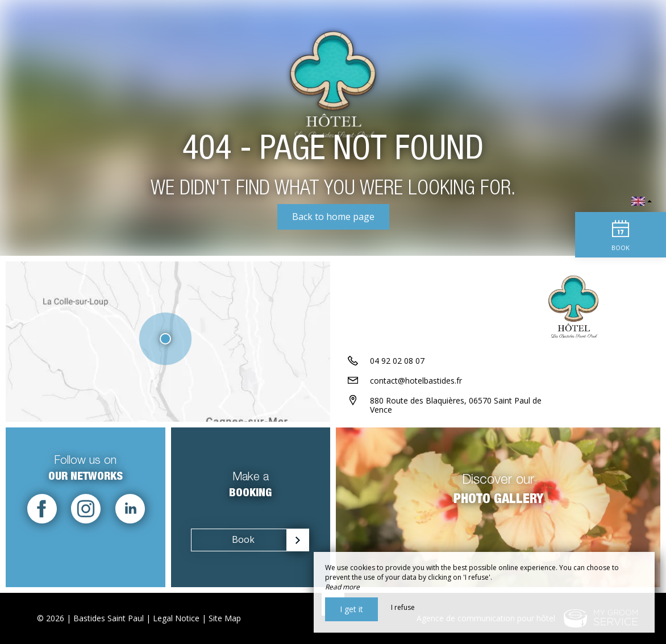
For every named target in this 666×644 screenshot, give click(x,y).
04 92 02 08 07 (397, 361)
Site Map (225, 618)
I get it (351, 609)
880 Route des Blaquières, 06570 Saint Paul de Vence (456, 405)
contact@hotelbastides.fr (416, 381)
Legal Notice (176, 618)
